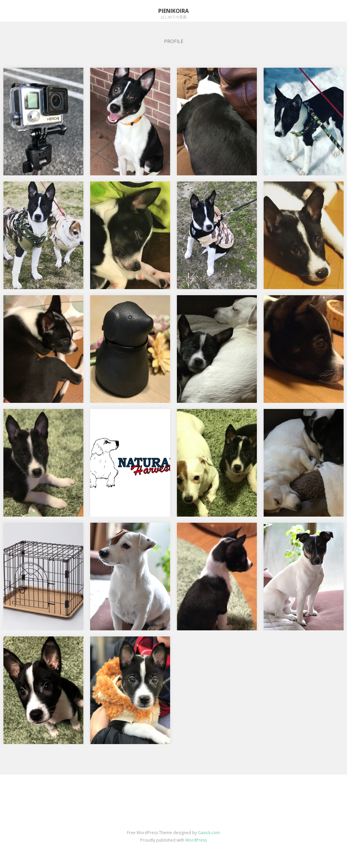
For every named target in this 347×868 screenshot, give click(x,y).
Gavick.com (209, 833)
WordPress (196, 840)
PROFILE (174, 41)
